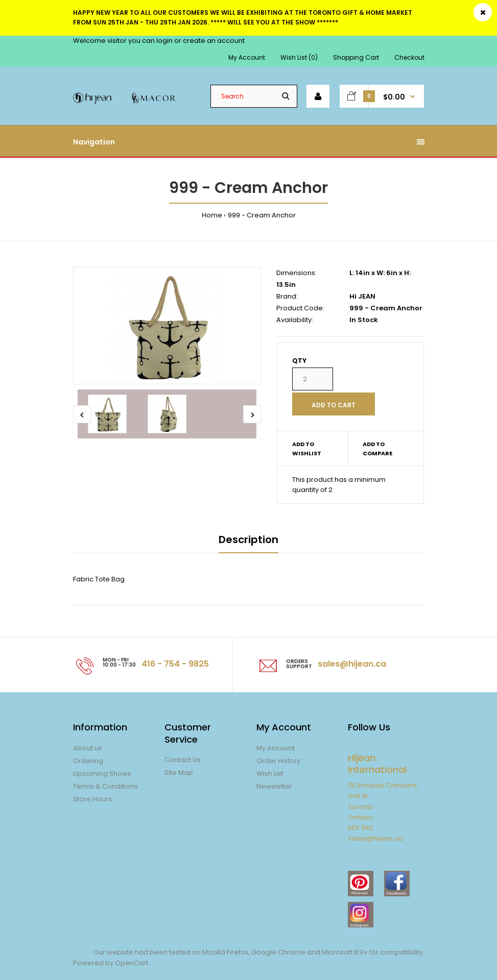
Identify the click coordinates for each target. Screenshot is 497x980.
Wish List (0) (299, 57)
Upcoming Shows (102, 774)
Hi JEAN (362, 296)
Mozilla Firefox (225, 952)
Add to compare (377, 449)
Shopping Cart (356, 57)
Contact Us (183, 760)
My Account (247, 57)
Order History (278, 761)
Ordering (88, 761)
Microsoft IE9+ (345, 952)
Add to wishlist (307, 449)
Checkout (409, 57)
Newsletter (274, 786)
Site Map (179, 773)
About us (88, 748)
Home (212, 215)
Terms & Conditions (105, 786)
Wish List (270, 774)
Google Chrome (278, 952)
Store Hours (92, 799)
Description (249, 540)
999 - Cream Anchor (262, 215)
